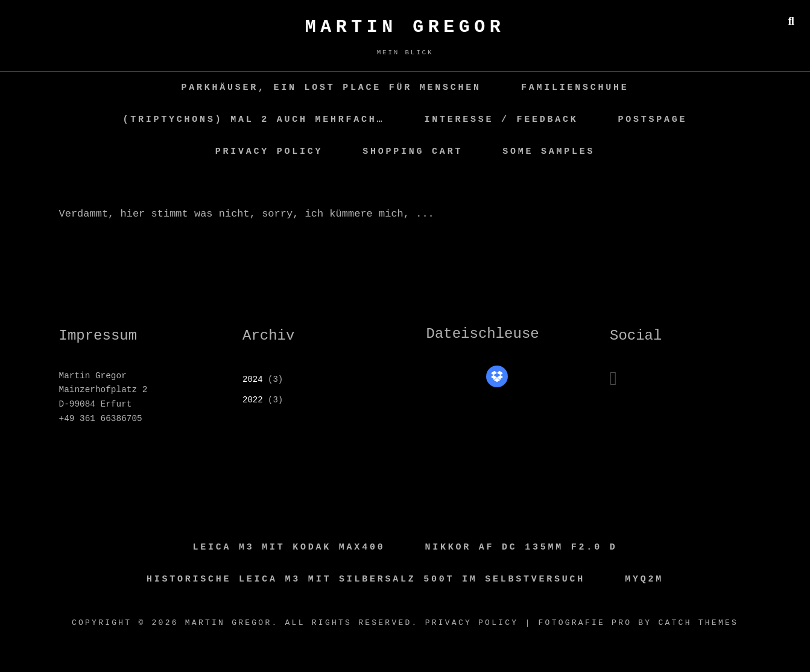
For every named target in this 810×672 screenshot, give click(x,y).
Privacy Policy (269, 152)
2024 (253, 379)
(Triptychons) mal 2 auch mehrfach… (254, 120)
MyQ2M (644, 579)
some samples (549, 152)
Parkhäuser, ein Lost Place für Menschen (331, 88)
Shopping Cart (413, 152)
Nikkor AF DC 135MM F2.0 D (521, 547)
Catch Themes (698, 623)
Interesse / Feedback (501, 120)
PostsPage (653, 120)
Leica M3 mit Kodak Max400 (289, 547)
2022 (253, 400)
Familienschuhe (575, 88)
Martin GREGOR (405, 27)
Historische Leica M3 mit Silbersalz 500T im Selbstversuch (366, 579)
